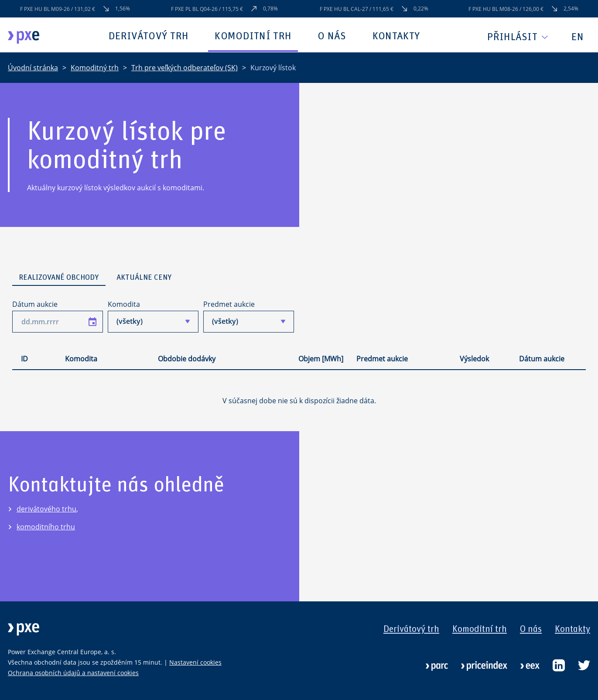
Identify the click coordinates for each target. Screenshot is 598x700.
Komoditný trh (95, 68)
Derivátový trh (149, 36)
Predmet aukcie (229, 304)
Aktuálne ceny (144, 278)
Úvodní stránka (33, 68)
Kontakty (396, 36)
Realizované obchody (59, 278)
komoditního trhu (46, 527)
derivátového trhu (46, 509)
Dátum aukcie (35, 304)
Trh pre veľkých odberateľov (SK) (185, 68)
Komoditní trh (253, 36)
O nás (332, 36)
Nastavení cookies (195, 662)
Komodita (124, 304)
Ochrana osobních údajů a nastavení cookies (73, 673)
